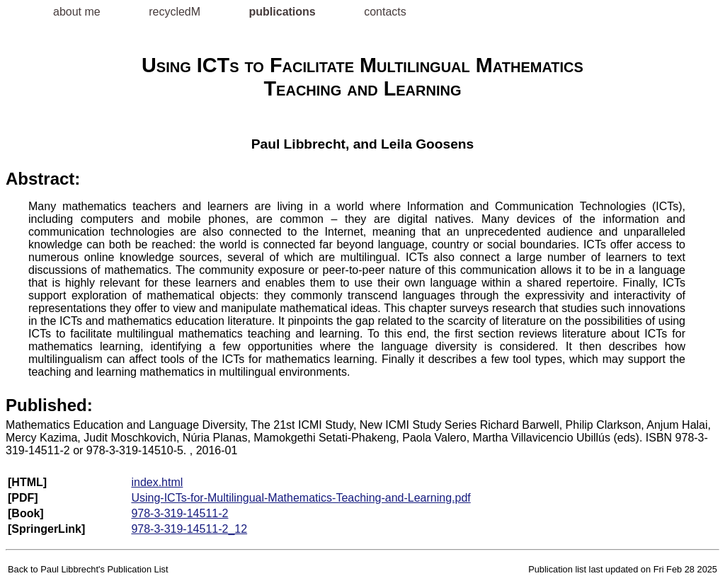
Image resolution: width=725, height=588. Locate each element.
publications (284, 12)
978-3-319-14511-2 (179, 513)
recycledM (176, 12)
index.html (157, 482)
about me (78, 12)
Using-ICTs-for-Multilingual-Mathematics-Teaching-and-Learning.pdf (301, 498)
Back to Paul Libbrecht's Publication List (88, 569)
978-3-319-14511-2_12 (189, 529)
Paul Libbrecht (298, 144)
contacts (385, 12)
